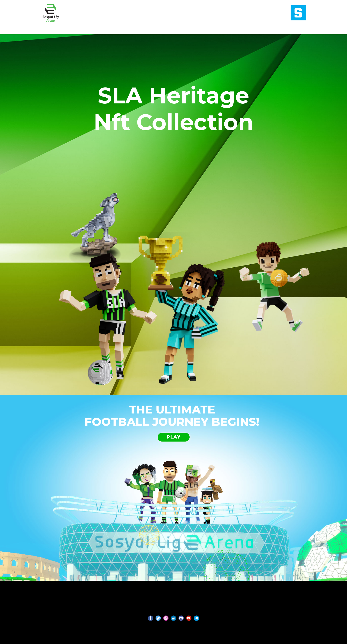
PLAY (174, 437)
